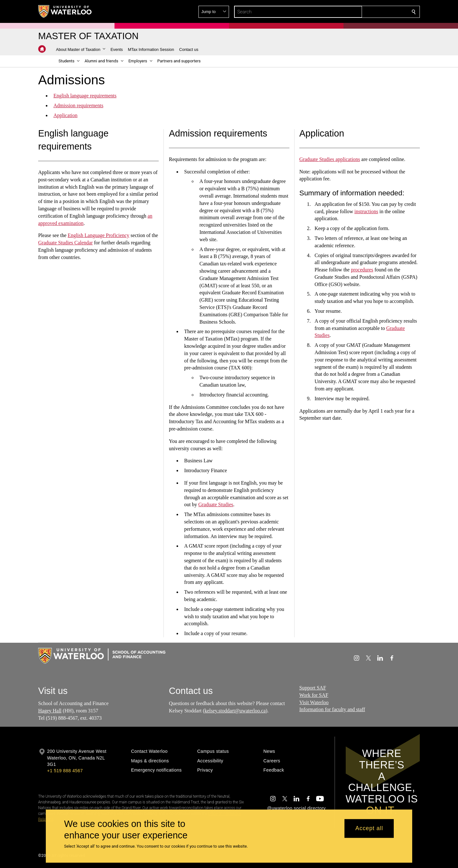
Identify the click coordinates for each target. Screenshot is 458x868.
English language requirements (85, 96)
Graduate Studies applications (330, 159)
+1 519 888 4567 (65, 771)
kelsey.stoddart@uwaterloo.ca (235, 711)
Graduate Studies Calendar (66, 243)
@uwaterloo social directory (296, 808)
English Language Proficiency (99, 236)
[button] (368, 12)
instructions (367, 211)
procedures (362, 270)
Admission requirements (78, 105)
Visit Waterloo (314, 702)
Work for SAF (314, 695)
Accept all (369, 829)
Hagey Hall (50, 711)
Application (66, 115)
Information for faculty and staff (332, 709)
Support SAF (313, 688)
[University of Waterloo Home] (65, 11)
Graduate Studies (216, 505)
